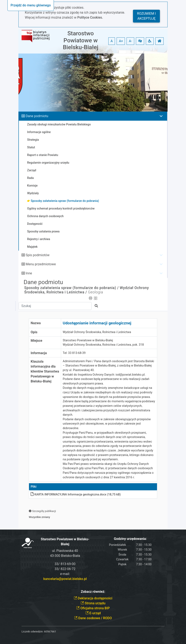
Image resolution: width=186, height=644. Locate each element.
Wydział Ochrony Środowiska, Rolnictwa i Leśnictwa (97, 332)
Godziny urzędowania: (130, 539)
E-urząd (93, 613)
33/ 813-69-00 (65, 564)
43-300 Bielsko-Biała (65, 556)
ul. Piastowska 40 (65, 551)
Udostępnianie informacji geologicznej (97, 323)
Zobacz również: (93, 592)
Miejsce (36, 341)
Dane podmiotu (37, 116)
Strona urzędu (93, 603)
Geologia (96, 292)
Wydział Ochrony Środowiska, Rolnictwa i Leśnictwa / (87, 290)
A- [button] (130, 41)
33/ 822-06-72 (65, 569)
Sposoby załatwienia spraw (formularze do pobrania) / (71, 288)
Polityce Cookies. (90, 17)
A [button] (112, 41)
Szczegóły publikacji (42, 511)
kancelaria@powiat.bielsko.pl (65, 579)
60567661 (50, 632)
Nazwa (36, 323)
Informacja (39, 353)
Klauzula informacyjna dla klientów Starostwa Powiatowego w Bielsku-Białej (45, 371)
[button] (140, 41)
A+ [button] (121, 41)
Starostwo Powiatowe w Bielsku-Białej (80, 40)
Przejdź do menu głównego (31, 5)
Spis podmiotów (38, 255)
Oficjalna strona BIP (93, 608)
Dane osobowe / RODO (93, 618)
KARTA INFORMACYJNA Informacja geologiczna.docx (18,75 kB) (76, 495)
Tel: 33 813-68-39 (74, 353)
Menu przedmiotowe (41, 264)
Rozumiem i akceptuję (146, 16)
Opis (34, 332)
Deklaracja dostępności (93, 598)
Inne (29, 273)
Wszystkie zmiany (39, 517)
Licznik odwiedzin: (32, 632)
